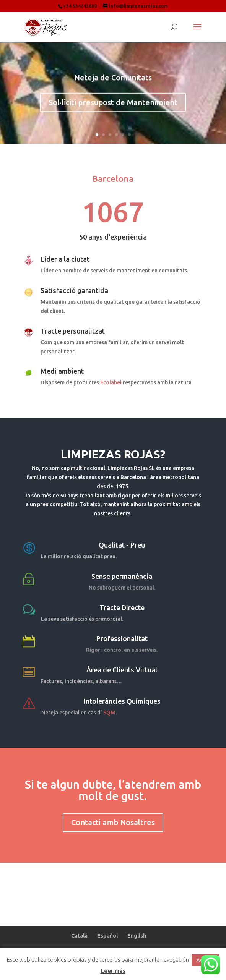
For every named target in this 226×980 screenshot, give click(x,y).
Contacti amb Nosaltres (113, 822)
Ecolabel (111, 382)
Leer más (113, 971)
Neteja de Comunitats (113, 80)
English (137, 936)
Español (107, 936)
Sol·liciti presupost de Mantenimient (113, 105)
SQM (109, 713)
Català (79, 936)
